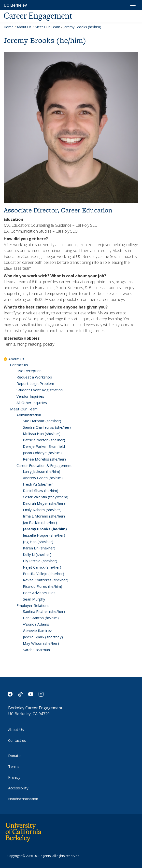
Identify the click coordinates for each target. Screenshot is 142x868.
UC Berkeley (15, 5)
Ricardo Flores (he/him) (43, 586)
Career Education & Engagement (44, 465)
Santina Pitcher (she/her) (44, 611)
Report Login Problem (35, 383)
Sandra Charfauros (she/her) (47, 427)
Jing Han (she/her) (38, 542)
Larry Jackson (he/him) (42, 471)
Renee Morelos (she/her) (44, 459)
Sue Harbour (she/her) (42, 421)
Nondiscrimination (23, 799)
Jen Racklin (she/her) (40, 522)
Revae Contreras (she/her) (46, 580)
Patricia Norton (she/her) (44, 440)
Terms (14, 766)
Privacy (14, 777)
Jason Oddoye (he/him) (42, 453)
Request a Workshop (34, 377)
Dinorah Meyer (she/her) (44, 503)
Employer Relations (33, 605)
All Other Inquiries (32, 403)
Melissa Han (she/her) (42, 434)
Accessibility (18, 788)
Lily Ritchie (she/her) (40, 561)
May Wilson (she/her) (41, 643)
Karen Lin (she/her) (39, 548)
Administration (29, 415)
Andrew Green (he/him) (43, 478)
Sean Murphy (34, 599)
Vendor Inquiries (30, 396)
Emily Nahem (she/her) (42, 510)
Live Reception (29, 371)
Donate (14, 756)
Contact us (19, 365)
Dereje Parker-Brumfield (44, 446)
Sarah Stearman (36, 650)
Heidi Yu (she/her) (38, 484)
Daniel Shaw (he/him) (41, 490)
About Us (24, 27)
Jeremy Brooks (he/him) (45, 529)
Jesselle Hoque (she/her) (44, 535)
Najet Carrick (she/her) (42, 567)
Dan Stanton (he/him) (41, 618)
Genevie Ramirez (37, 630)
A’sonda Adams (36, 624)
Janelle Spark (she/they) (43, 637)
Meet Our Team (47, 27)
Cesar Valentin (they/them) (46, 497)
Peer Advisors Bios (39, 593)
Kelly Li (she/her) (37, 554)
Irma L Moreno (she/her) (44, 516)
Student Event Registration (40, 390)
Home (9, 27)
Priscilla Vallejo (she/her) (43, 574)
